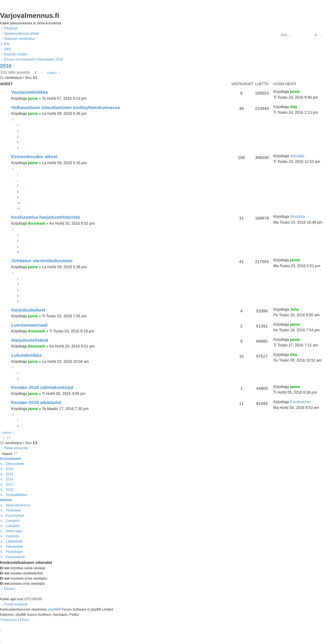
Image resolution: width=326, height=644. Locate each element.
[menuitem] (20, 34)
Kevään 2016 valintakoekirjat (42, 387)
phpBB (53, 609)
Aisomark (36, 223)
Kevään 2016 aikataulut (36, 402)
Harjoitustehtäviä (30, 340)
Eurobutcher (300, 402)
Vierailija (297, 156)
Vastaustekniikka (30, 92)
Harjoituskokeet (28, 310)
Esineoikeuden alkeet (34, 157)
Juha (294, 309)
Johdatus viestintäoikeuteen (42, 261)
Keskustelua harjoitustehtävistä (46, 217)
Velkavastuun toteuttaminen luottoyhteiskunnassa (65, 107)
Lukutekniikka (26, 355)
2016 (6, 66)
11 (19, 209)
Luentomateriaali (29, 325)
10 (19, 203)
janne (33, 98)
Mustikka (297, 217)
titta (293, 107)
